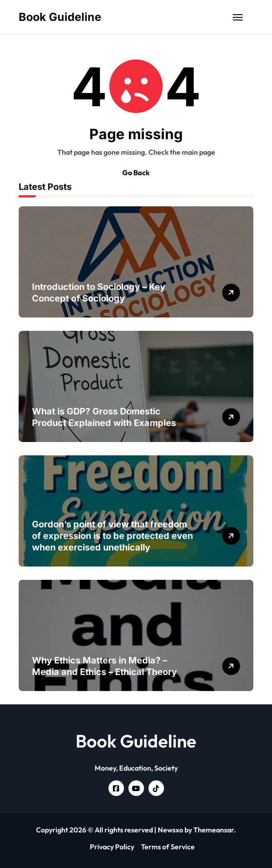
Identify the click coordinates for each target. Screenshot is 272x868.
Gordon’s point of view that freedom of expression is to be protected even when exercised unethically (112, 536)
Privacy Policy (112, 847)
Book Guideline (60, 17)
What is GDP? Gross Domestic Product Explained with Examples (104, 417)
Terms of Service (168, 847)
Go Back (136, 173)
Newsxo (170, 830)
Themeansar (214, 830)
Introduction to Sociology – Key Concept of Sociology (99, 293)
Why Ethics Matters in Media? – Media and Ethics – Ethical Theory (104, 666)
